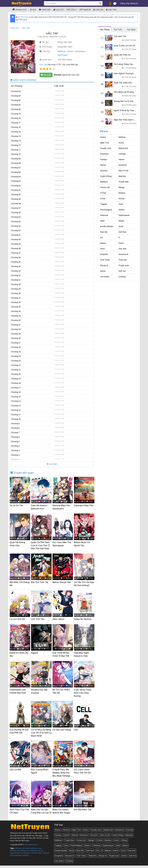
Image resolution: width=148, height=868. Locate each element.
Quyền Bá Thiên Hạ (122, 55)
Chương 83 (16, 96)
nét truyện (26, 855)
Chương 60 (16, 195)
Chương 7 (15, 433)
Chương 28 (16, 338)
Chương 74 (16, 136)
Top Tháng (105, 29)
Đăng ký (134, 3)
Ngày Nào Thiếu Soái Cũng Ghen (128, 120)
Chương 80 (16, 109)
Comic (103, 198)
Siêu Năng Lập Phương (124, 92)
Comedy (122, 154)
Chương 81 (16, 105)
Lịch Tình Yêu (38, 621)
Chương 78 (16, 118)
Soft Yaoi (122, 232)
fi (119, 238)
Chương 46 (16, 257)
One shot (122, 249)
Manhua (62, 51)
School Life (105, 187)
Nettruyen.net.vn (31, 847)
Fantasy (104, 159)
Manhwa (122, 176)
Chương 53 (16, 226)
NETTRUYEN (22, 17)
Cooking (122, 277)
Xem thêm (52, 464)
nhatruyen (18, 858)
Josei (121, 204)
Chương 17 (16, 388)
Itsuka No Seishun (83, 621)
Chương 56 (16, 213)
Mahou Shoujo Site (62, 581)
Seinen (122, 210)
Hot (33, 10)
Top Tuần (118, 29)
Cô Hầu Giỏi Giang (62, 730)
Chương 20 (16, 374)
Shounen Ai (123, 254)
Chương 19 (16, 379)
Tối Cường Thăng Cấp (123, 64)
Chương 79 (16, 114)
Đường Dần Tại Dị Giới (124, 101)
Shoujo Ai (104, 265)
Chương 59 (16, 199)
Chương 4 (15, 446)
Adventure (80, 51)
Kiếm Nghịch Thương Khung (126, 73)
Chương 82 (16, 100)
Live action (105, 277)
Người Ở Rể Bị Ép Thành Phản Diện (129, 110)
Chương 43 (16, 271)
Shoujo (122, 198)
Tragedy (104, 204)
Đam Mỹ (104, 232)
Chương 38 (16, 293)
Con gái (98, 10)
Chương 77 (16, 123)
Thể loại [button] (71, 10)
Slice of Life (123, 171)
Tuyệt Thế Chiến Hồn (123, 83)
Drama (103, 137)
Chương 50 (16, 239)
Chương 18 (16, 383)
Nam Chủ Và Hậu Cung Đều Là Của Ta (40, 812)
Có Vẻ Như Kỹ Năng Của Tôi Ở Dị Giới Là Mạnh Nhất (41, 733)
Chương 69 (16, 159)
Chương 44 (16, 266)
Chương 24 (16, 356)
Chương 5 (15, 441)
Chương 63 (16, 181)
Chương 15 (16, 397)
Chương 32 (16, 320)
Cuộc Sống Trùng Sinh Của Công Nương (83, 694)
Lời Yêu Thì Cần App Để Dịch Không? (82, 585)
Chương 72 (16, 145)
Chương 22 (16, 365)
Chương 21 (16, 370)
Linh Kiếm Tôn (120, 36)
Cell (76, 730)
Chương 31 (16, 325)
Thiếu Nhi (123, 260)
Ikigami (35, 654)
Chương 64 (16, 177)
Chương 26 (16, 347)
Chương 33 (16, 316)
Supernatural (124, 215)
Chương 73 (16, 141)
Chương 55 (16, 217)
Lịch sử (59, 10)
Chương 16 (16, 392)
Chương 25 (16, 352)
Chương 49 (16, 244)
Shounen (104, 171)
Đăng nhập (125, 3)
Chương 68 (16, 163)
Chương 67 (16, 168)
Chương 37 (16, 298)
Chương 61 (16, 190)
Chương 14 (16, 401)
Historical (104, 215)
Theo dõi (45, 10)
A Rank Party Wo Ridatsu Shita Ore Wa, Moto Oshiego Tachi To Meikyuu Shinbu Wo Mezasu (62, 776)
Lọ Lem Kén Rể (18, 621)
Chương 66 (16, 172)
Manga (121, 187)
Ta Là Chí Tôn (17, 505)
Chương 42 (16, 275)
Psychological (106, 210)
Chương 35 (16, 307)
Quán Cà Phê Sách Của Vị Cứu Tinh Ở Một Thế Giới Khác (41, 545)
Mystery (122, 193)
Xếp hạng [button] (85, 10)
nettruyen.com (36, 851)
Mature (103, 243)
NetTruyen (63, 55)
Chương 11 (16, 415)
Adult (102, 221)
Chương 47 (16, 253)
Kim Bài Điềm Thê (83, 809)
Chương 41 (16, 280)
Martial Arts (123, 148)
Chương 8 (15, 428)
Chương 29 (16, 334)
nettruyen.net (15, 853)
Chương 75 (16, 132)
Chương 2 (15, 455)
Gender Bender (107, 226)
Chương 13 (16, 406)
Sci (101, 238)
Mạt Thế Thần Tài (40, 581)
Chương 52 (16, 230)
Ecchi (121, 226)
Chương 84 (16, 91)
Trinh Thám (105, 260)
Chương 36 (16, 302)
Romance (123, 165)
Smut (102, 249)
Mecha (103, 165)
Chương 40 (16, 284)
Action (70, 51)
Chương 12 (16, 410)
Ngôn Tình (105, 143)
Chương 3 (15, 450)
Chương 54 (16, 221)
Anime (103, 271)
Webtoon (104, 182)
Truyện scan (124, 265)
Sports (121, 221)
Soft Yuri (122, 271)
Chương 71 (16, 150)
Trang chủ (19, 9)
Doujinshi (104, 254)
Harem (121, 159)
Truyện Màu (124, 182)
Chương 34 (16, 311)
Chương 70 (16, 154)
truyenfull (25, 858)
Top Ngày (131, 29)
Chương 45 (16, 262)
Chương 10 (16, 419)
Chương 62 (16, 186)
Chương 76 (16, 127)
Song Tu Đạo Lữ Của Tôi (124, 46)
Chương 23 (16, 361)
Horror (121, 243)
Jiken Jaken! (59, 621)
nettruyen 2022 (36, 855)
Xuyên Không (106, 176)
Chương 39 (16, 289)
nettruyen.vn (25, 853)
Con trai (111, 10)
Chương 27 (16, 343)
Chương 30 (16, 329)
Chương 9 (15, 424)
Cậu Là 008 (16, 770)
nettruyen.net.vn (16, 855)
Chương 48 (16, 248)
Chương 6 (15, 437)
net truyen (26, 851)
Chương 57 (16, 208)
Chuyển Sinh (106, 148)
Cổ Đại (103, 193)
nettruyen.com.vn (37, 853)
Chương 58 (16, 204)
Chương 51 (16, 235)
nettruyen (18, 851)
